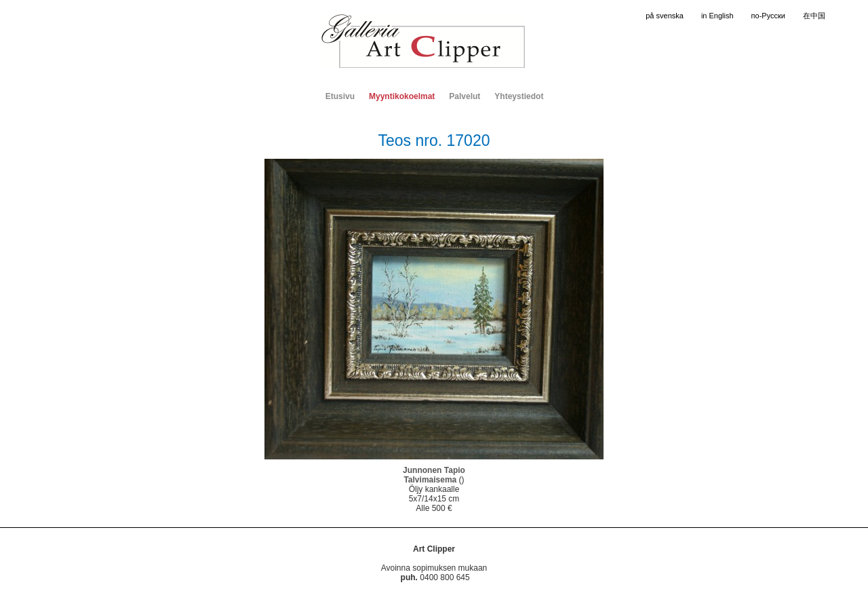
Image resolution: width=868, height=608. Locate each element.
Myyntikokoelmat (402, 96)
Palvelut (465, 96)
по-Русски (768, 16)
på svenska (665, 16)
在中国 (814, 16)
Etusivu (340, 96)
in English (717, 16)
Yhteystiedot (519, 96)
